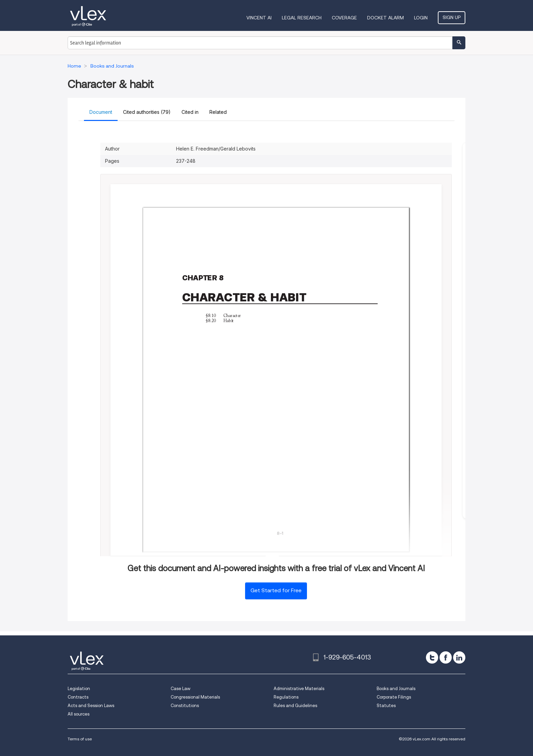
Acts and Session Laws (91, 706)
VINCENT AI (259, 18)
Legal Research (302, 18)
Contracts (78, 697)
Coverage (344, 18)
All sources (79, 714)
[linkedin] (459, 657)
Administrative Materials (299, 689)
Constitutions (185, 706)
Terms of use (80, 739)
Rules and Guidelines (295, 706)
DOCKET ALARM (385, 18)
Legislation (79, 689)
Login (421, 18)
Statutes (386, 706)
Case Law (180, 689)
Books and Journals (396, 689)
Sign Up (452, 17)
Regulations (286, 697)
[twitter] (432, 657)
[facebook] (446, 657)
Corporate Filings (394, 697)
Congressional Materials (195, 697)
